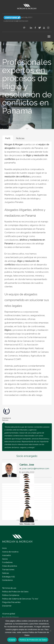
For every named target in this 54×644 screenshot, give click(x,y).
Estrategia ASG (8, 577)
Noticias (6, 573)
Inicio (4, 548)
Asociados (6, 555)
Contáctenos (7, 580)
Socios (5, 559)
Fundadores (7, 562)
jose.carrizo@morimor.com (36, 469)
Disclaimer (7, 606)
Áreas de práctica (10, 566)
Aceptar (12, 640)
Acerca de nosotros (10, 552)
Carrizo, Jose (27, 465)
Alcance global (9, 614)
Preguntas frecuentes (11, 602)
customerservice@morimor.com (16, 21)
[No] (50, 631)
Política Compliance (11, 595)
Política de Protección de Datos (15, 592)
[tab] (8, 138)
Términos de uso (9, 588)
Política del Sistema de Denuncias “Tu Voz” (20, 599)
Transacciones (8, 570)
